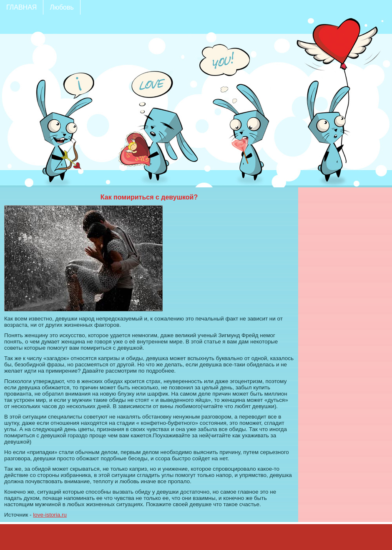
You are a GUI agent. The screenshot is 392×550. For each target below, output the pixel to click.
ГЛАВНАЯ (21, 7)
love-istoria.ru (50, 515)
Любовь (62, 7)
